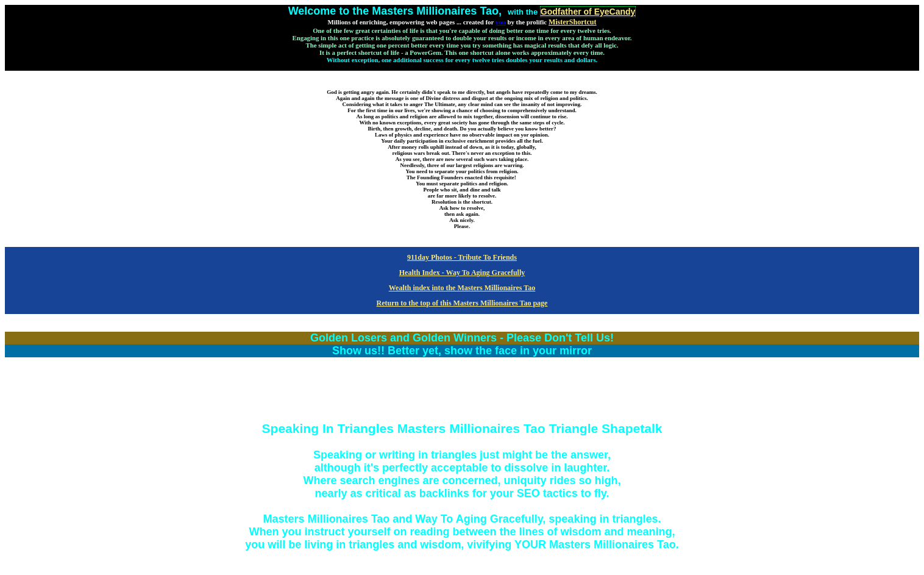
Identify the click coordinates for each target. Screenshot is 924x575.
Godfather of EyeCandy (588, 12)
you (501, 22)
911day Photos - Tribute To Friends (462, 257)
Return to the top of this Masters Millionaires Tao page (462, 303)
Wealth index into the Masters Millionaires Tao (462, 288)
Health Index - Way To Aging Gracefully (462, 273)
